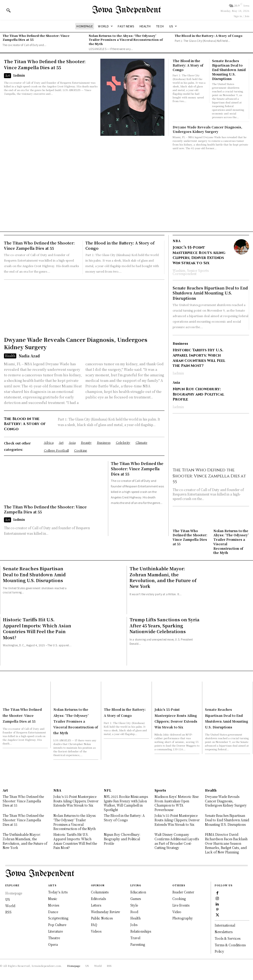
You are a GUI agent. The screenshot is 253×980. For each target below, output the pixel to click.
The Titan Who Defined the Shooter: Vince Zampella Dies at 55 (36, 37)
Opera (53, 944)
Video (177, 911)
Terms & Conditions (230, 944)
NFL (108, 790)
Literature (55, 931)
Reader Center (183, 891)
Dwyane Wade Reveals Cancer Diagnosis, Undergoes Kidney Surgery (207, 129)
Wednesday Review (105, 911)
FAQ (94, 924)
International (225, 925)
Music (53, 898)
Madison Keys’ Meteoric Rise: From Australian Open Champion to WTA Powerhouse (177, 802)
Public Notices (102, 917)
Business (180, 343)
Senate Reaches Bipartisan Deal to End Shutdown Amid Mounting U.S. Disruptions (229, 69)
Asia (176, 382)
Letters (96, 905)
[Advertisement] (126, 189)
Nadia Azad (29, 356)
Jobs (134, 924)
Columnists (100, 891)
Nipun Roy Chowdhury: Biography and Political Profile (198, 394)
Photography (183, 917)
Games (136, 898)
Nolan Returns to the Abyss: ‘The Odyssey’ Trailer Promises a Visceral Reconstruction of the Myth (126, 40)
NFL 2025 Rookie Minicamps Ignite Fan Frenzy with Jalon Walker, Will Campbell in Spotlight (126, 802)
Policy (219, 951)
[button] (8, 10)
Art (7, 75)
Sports (160, 790)
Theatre (54, 937)
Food (134, 911)
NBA (177, 241)
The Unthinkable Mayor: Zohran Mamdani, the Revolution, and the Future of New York (163, 577)
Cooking (179, 898)
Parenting (138, 944)
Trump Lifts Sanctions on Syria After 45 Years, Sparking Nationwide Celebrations (164, 625)
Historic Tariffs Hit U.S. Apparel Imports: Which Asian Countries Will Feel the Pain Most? (199, 358)
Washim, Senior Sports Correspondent (191, 272)
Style (134, 905)
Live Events (181, 905)
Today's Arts (58, 891)
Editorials (98, 898)
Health (10, 355)
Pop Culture (57, 924)
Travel (135, 937)
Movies (54, 905)
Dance (53, 911)
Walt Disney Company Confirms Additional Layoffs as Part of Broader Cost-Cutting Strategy (177, 841)
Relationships (141, 931)
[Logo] (126, 10)
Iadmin (19, 75)
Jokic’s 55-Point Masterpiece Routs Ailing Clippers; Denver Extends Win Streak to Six (199, 255)
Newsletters (224, 931)
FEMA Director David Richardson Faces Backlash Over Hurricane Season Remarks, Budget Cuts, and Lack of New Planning (226, 843)
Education (138, 891)
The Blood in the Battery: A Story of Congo (209, 36)
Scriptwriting (58, 917)
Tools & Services (228, 938)
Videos (96, 931)
